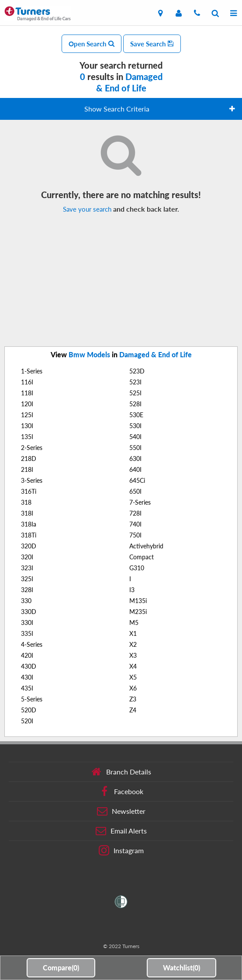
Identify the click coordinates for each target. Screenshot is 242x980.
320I (27, 557)
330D (29, 612)
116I (27, 382)
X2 (133, 644)
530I (135, 426)
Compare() (61, 968)
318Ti (29, 535)
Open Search (92, 44)
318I (27, 513)
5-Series (32, 699)
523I (135, 382)
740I (135, 524)
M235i (138, 612)
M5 (134, 623)
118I (27, 393)
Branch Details (121, 772)
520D (29, 710)
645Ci (137, 480)
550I (135, 448)
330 (26, 601)
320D (29, 546)
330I (27, 623)
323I (27, 568)
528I (135, 404)
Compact (142, 557)
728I (135, 513)
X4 (133, 666)
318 (26, 502)
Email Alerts (121, 831)
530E (136, 415)
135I (27, 437)
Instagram (121, 851)
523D (137, 371)
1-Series (32, 371)
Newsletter (121, 811)
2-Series (32, 448)
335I (27, 633)
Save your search (87, 209)
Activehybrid (146, 546)
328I (27, 590)
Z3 (133, 699)
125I (27, 415)
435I (27, 688)
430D (29, 666)
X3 (133, 655)
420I (27, 655)
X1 (133, 633)
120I (27, 404)
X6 (133, 688)
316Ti (29, 491)
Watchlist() (181, 968)
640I (135, 469)
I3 (132, 590)
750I (135, 535)
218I (27, 469)
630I (135, 459)
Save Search (152, 44)
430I (27, 677)
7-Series (140, 502)
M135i (138, 601)
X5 (133, 677)
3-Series (32, 480)
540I (135, 437)
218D (29, 459)
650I (135, 491)
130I (27, 426)
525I (135, 393)
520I (27, 721)
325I (27, 579)
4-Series (32, 644)
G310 (137, 568)
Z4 (133, 710)
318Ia (29, 524)
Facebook (121, 792)
